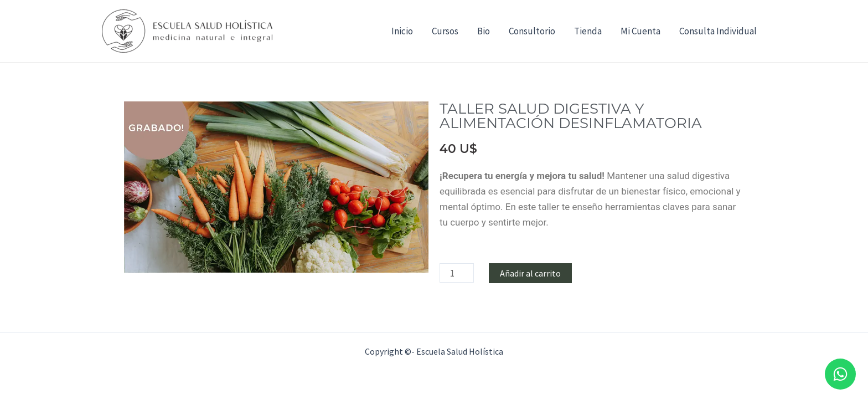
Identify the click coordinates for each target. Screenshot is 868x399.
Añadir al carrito (530, 273)
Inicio (402, 31)
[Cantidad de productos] (457, 273)
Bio (484, 31)
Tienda (588, 31)
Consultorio (532, 31)
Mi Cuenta (640, 31)
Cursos (445, 31)
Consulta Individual (718, 31)
